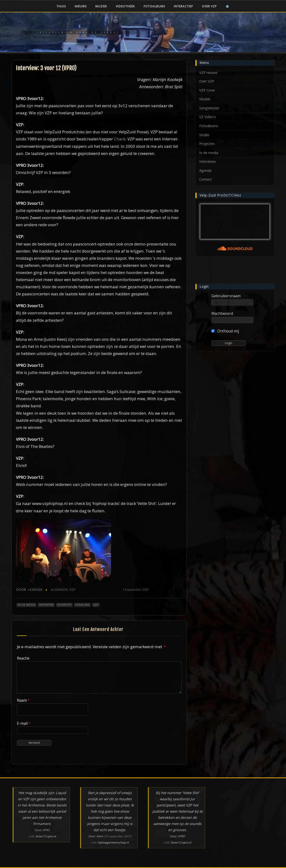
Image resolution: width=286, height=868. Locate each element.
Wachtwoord (222, 313)
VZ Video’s (208, 117)
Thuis (61, 6)
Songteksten (209, 108)
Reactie (23, 658)
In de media (26, 605)
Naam (23, 700)
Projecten (207, 144)
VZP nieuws (208, 72)
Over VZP (209, 6)
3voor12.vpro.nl (46, 836)
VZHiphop (64, 605)
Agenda (205, 170)
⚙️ (228, 6)
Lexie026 (29, 590)
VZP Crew (207, 90)
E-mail (24, 723)
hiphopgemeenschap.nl (113, 842)
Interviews (208, 161)
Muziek (101, 6)
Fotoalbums (154, 6)
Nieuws (81, 6)
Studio (204, 135)
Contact (206, 179)
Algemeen (59, 590)
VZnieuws (82, 605)
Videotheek (125, 6)
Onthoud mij (225, 331)
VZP (73, 590)
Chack (120, 139)
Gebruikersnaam (226, 296)
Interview (46, 605)
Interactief (183, 6)
